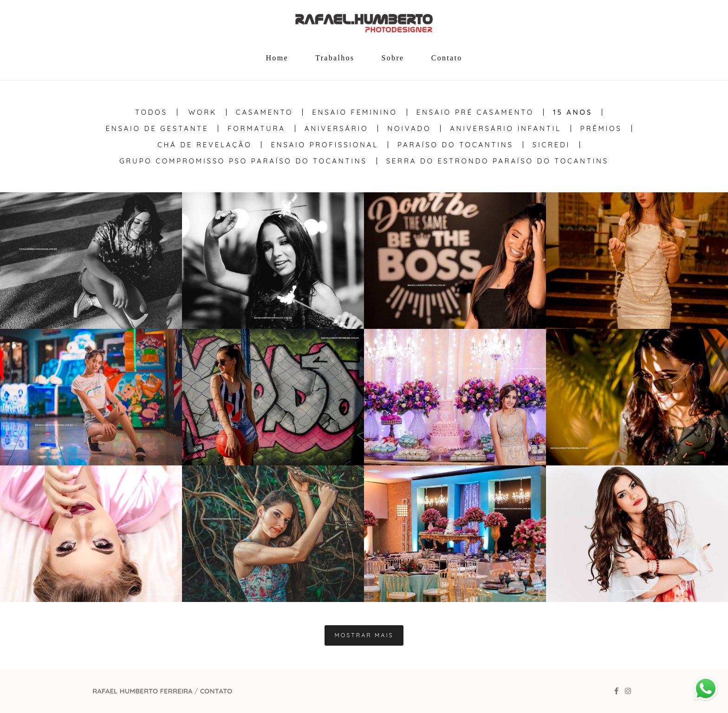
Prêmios (601, 128)
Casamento (264, 112)
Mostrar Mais (364, 635)
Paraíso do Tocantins (455, 145)
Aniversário (337, 128)
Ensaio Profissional (324, 145)
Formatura (257, 128)
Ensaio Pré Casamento (475, 112)
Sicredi (551, 145)
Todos (151, 112)
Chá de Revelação (205, 145)
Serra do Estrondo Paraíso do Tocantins (497, 161)
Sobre (393, 58)
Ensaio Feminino (354, 112)
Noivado (409, 128)
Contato (447, 58)
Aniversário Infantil (506, 128)
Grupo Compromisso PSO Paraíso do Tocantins (243, 161)
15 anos (573, 112)
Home (277, 58)
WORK (203, 112)
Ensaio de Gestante (157, 128)
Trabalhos (335, 58)
